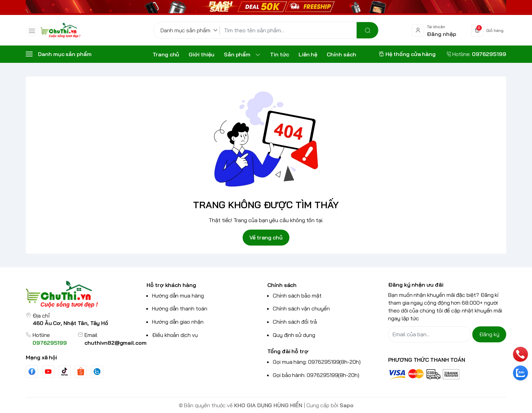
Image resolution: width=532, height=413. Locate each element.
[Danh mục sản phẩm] (190, 30)
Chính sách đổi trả (295, 322)
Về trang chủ (266, 237)
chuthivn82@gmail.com (116, 343)
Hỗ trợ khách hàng (171, 285)
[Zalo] (97, 372)
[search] (367, 30)
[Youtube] (48, 372)
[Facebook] (32, 371)
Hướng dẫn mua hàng (178, 295)
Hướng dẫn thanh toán (180, 308)
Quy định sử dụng (294, 335)
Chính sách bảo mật (297, 295)
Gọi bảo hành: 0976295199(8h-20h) (316, 375)
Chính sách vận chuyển (301, 308)
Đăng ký (489, 334)
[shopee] (81, 371)
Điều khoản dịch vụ (175, 335)
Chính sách (282, 285)
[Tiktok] (64, 371)
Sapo (347, 405)
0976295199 (50, 343)
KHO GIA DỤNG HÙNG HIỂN (268, 405)
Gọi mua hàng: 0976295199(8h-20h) (317, 362)
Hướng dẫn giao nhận (178, 322)
